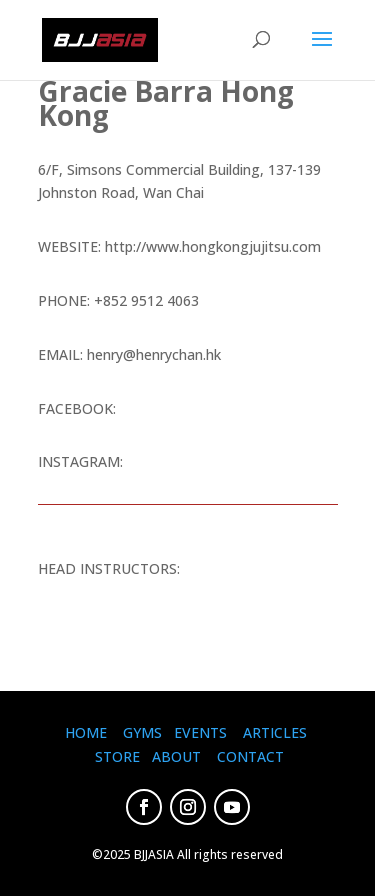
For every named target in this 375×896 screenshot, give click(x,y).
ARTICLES (275, 732)
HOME (86, 732)
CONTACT (250, 756)
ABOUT (176, 756)
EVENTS (200, 732)
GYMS (142, 732)
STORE (117, 756)
